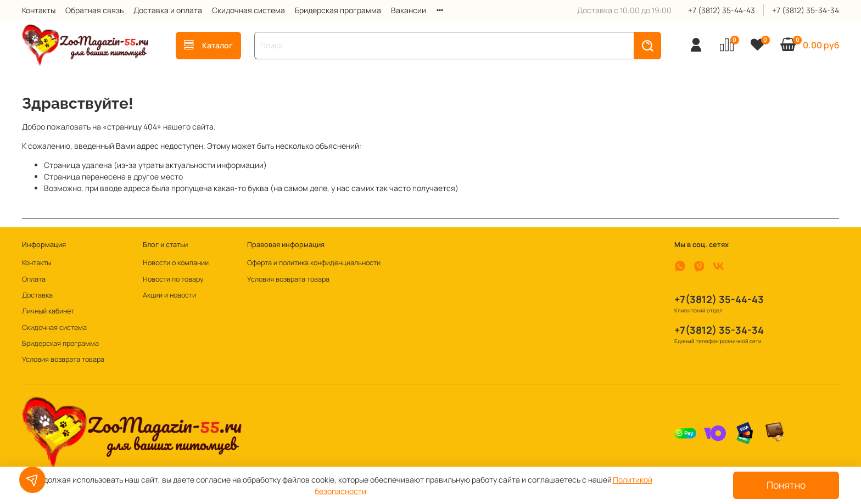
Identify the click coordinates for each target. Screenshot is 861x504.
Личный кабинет (48, 311)
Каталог (208, 45)
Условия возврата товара (63, 359)
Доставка (37, 295)
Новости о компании (176, 263)
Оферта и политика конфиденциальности (314, 263)
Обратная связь (94, 10)
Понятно (786, 485)
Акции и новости (169, 295)
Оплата (34, 279)
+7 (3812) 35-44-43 (722, 10)
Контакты (39, 10)
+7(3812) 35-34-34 (719, 330)
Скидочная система (248, 10)
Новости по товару (173, 279)
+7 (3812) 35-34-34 (806, 10)
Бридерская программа (338, 10)
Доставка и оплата (168, 10)
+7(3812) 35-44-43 (719, 299)
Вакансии (409, 10)
